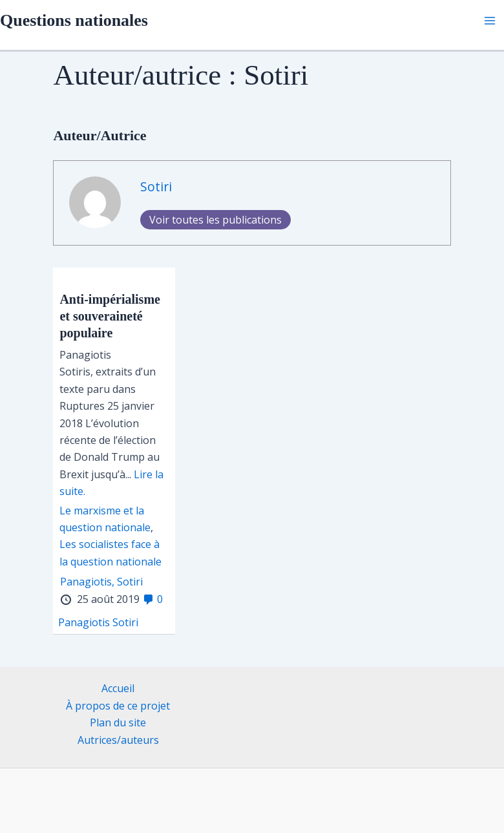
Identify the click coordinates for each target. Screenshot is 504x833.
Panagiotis (84, 622)
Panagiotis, (87, 582)
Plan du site (118, 722)
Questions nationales (74, 20)
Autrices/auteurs (118, 740)
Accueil (118, 688)
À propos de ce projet (118, 706)
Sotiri (156, 186)
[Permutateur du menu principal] (490, 21)
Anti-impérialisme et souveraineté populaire (110, 316)
